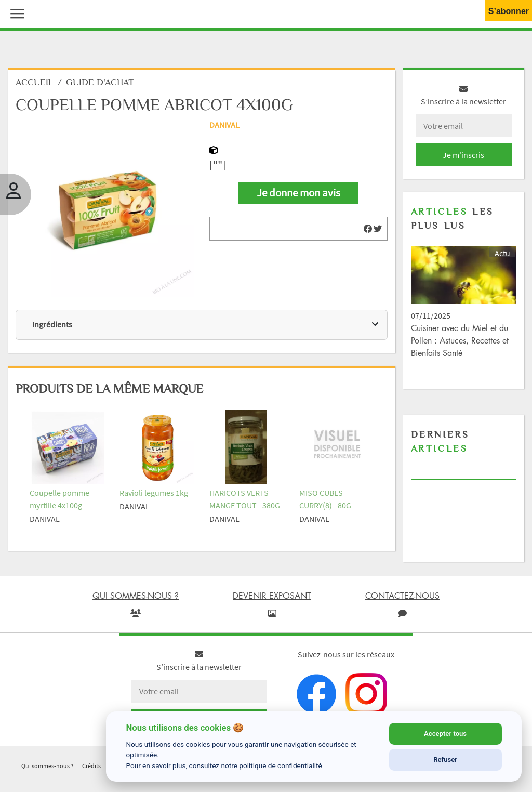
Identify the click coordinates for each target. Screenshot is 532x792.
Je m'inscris (463, 155)
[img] (368, 229)
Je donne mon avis (298, 193)
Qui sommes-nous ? (47, 766)
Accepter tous (445, 734)
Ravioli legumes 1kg (154, 493)
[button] (15, 12)
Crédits (91, 766)
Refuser (445, 760)
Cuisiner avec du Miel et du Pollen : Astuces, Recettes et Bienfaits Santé (460, 340)
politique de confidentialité (281, 765)
